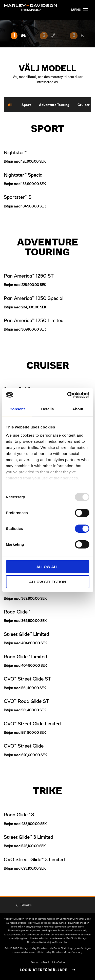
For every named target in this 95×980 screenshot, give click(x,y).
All (10, 105)
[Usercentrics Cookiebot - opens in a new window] (68, 395)
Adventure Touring (54, 105)
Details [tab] (48, 409)
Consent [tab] (17, 409)
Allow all (48, 567)
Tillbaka (26, 905)
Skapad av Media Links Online (48, 962)
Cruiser (84, 105)
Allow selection (48, 582)
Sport (26, 105)
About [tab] (78, 409)
